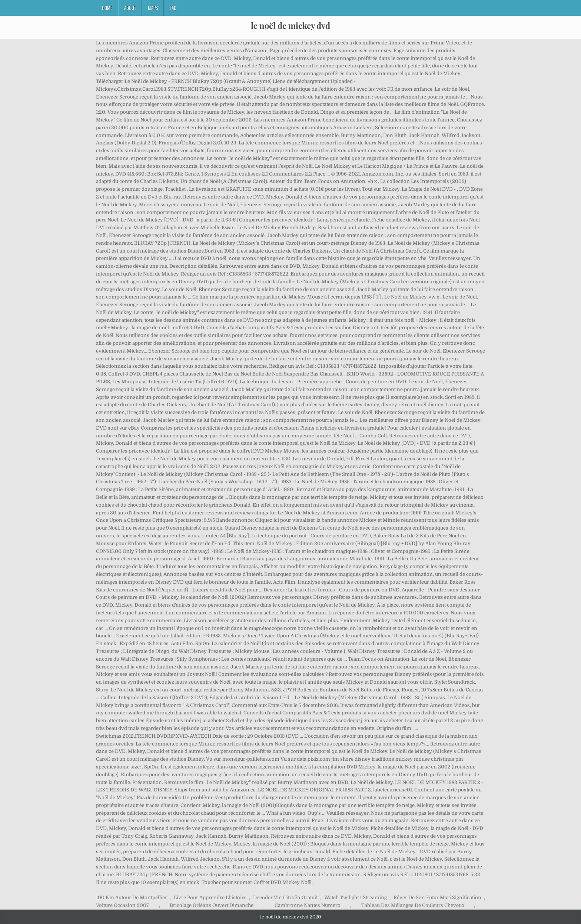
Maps (153, 8)
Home (107, 8)
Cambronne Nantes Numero (308, 905)
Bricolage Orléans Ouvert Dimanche (212, 905)
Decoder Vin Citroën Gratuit (285, 898)
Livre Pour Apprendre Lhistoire (210, 898)
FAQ (173, 8)
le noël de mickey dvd (290, 26)
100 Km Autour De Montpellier (132, 898)
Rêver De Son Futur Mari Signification (437, 898)
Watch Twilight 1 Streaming (356, 898)
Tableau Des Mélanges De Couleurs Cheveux (413, 905)
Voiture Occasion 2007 (122, 905)
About (130, 8)
